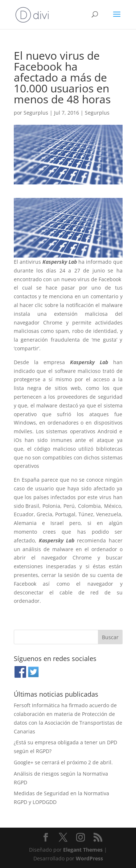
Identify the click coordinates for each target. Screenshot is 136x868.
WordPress (89, 858)
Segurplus (36, 113)
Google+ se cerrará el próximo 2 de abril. (63, 762)
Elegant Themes (83, 850)
